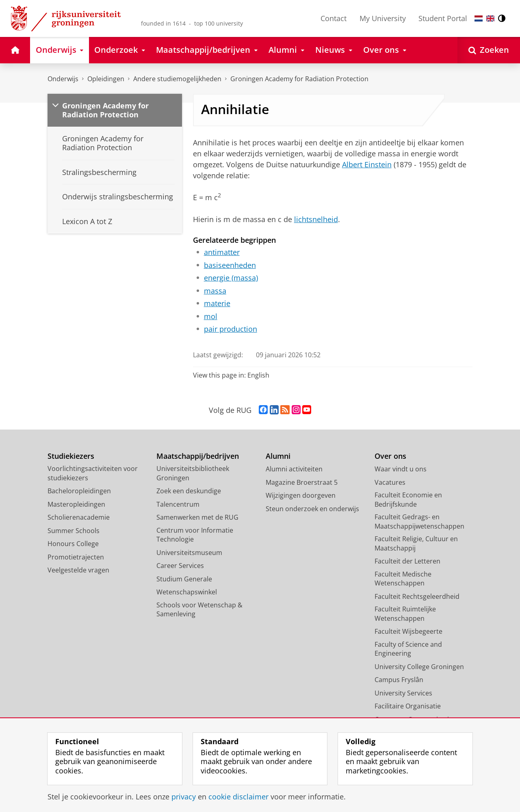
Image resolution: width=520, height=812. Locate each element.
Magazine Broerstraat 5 (302, 482)
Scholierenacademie (79, 517)
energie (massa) (231, 278)
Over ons (390, 456)
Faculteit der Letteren (407, 561)
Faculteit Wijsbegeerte (408, 631)
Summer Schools (74, 531)
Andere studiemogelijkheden (177, 79)
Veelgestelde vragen (78, 570)
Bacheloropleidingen (79, 491)
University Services (403, 693)
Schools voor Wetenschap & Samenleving (199, 610)
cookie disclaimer (238, 797)
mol (211, 316)
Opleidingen (106, 79)
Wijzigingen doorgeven (301, 495)
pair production (231, 329)
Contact (334, 18)
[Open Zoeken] (489, 50)
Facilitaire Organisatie (408, 706)
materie (217, 303)
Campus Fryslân (399, 680)
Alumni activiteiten (294, 469)
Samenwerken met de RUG (197, 517)
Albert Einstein (367, 164)
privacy (184, 797)
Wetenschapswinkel (187, 592)
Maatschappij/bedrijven (198, 456)
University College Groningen (419, 667)
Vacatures (390, 482)
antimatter (222, 252)
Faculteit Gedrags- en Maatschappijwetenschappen (419, 522)
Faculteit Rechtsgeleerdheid (417, 596)
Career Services (180, 566)
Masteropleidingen (76, 504)
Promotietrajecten (76, 557)
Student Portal (443, 18)
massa (215, 291)
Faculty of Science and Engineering (408, 649)
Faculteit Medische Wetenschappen (403, 579)
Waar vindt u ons (401, 469)
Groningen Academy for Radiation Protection (299, 79)
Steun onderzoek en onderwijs (312, 509)
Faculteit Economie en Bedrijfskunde (408, 500)
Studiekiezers (71, 456)
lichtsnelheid (316, 219)
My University (383, 18)
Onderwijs (63, 79)
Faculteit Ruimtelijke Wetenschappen (405, 614)
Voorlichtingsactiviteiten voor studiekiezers (93, 473)
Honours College (73, 544)
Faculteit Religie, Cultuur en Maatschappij (416, 543)
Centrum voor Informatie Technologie (195, 535)
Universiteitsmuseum (189, 553)
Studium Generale (184, 579)
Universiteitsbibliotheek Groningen (193, 473)
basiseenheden (230, 265)
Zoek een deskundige (189, 491)
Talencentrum (178, 504)
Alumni (278, 456)
